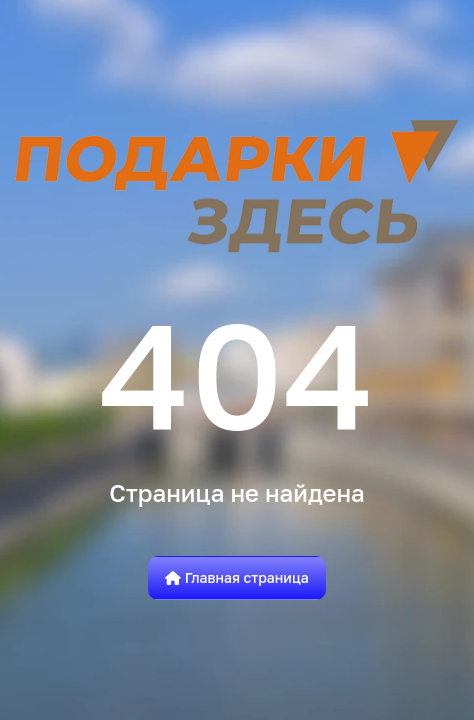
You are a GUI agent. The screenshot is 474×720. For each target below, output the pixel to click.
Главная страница (237, 577)
